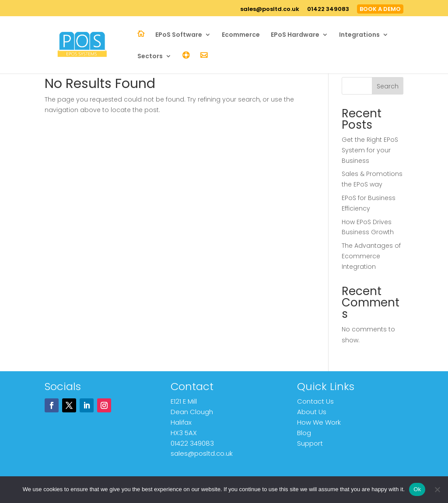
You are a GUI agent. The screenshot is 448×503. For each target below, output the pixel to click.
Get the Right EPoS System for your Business (370, 150)
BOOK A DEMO (380, 9)
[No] (437, 489)
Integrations (359, 35)
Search (388, 86)
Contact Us (315, 401)
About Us (312, 412)
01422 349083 (328, 10)
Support (310, 443)
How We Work (319, 422)
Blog (304, 433)
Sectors (150, 57)
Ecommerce (241, 35)
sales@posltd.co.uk (270, 10)
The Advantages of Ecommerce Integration (371, 256)
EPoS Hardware (295, 35)
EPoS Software (179, 35)
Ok (417, 489)
